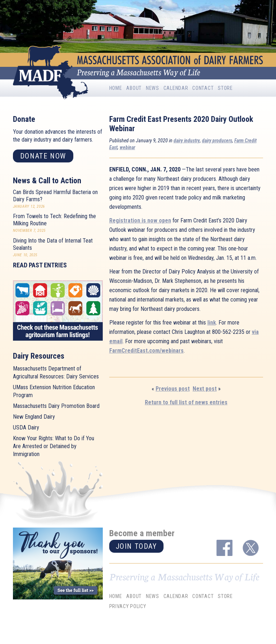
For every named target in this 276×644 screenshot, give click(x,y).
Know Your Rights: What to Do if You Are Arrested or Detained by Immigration (54, 446)
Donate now (43, 156)
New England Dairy (34, 417)
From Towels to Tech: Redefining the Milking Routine (54, 220)
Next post (205, 389)
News (153, 88)
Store (225, 88)
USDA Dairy (26, 427)
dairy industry (187, 141)
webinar (127, 147)
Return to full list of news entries (186, 402)
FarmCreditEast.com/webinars (146, 351)
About (134, 88)
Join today (136, 546)
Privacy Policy (128, 607)
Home (116, 88)
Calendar (176, 88)
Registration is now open (140, 220)
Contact (203, 88)
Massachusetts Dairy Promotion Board (56, 406)
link (212, 323)
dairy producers (217, 141)
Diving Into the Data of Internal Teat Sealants (53, 244)
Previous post (173, 389)
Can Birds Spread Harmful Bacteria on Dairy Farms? (55, 196)
